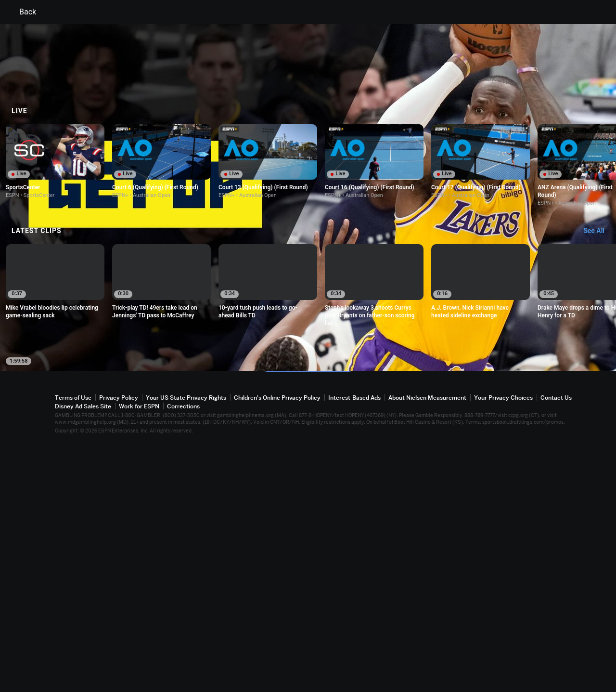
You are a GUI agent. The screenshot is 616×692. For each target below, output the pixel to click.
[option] (55, 410)
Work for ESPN (139, 655)
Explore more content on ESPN (308, 613)
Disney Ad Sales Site (83, 655)
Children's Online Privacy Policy (277, 646)
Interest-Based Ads (354, 646)
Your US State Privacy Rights (186, 646)
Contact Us (556, 646)
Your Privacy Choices (503, 646)
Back (22, 12)
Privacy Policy (119, 646)
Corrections (183, 655)
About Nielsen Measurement (427, 646)
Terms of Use (73, 646)
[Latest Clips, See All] (598, 480)
